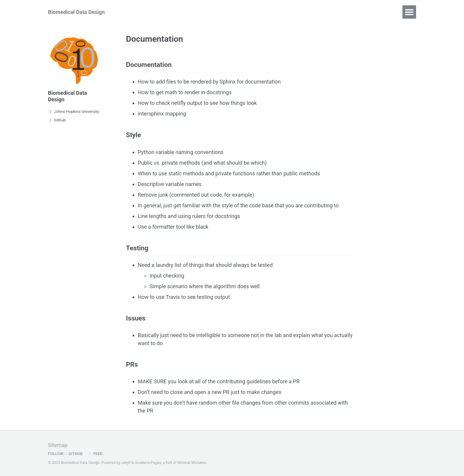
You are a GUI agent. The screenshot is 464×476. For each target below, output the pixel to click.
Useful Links (307, 12)
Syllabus (136, 12)
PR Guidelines (194, 12)
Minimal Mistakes (192, 463)
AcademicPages (148, 463)
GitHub (74, 453)
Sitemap (58, 445)
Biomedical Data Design (76, 12)
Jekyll (126, 463)
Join (162, 12)
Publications (267, 12)
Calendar (232, 12)
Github (57, 120)
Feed (95, 453)
